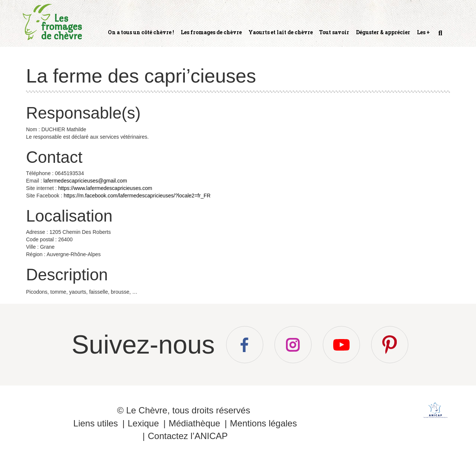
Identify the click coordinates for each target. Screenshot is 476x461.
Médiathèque (194, 423)
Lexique (143, 423)
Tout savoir (334, 32)
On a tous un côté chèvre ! (141, 32)
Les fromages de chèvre (211, 32)
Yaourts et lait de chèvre (281, 32)
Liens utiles (96, 423)
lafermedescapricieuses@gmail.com (85, 181)
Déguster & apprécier (383, 32)
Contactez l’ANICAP (188, 436)
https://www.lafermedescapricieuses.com (105, 188)
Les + (423, 32)
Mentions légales (263, 423)
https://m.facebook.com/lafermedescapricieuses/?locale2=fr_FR (137, 196)
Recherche (440, 36)
